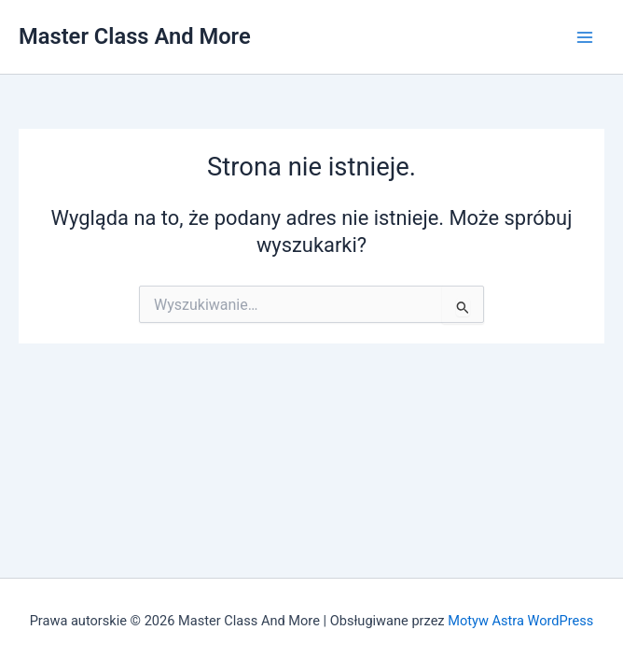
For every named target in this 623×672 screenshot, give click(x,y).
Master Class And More (135, 36)
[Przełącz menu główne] (585, 37)
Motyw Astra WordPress (520, 621)
